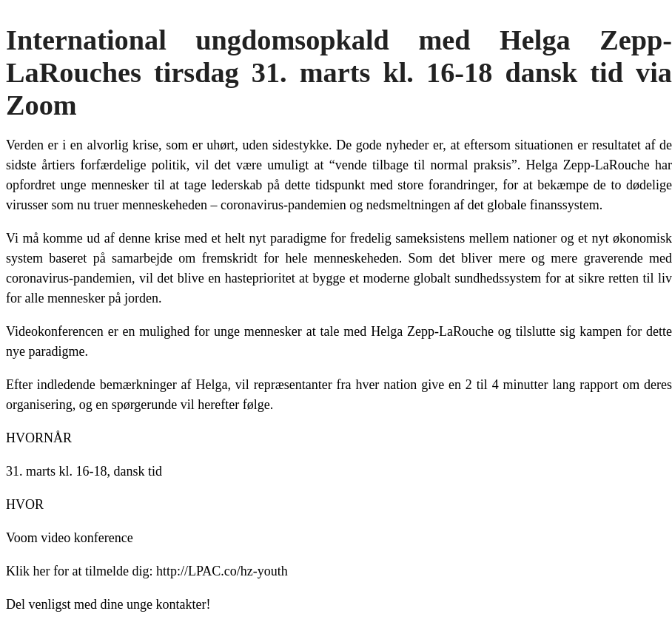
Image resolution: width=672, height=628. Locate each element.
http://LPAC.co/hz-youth (222, 571)
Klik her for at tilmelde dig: (79, 571)
